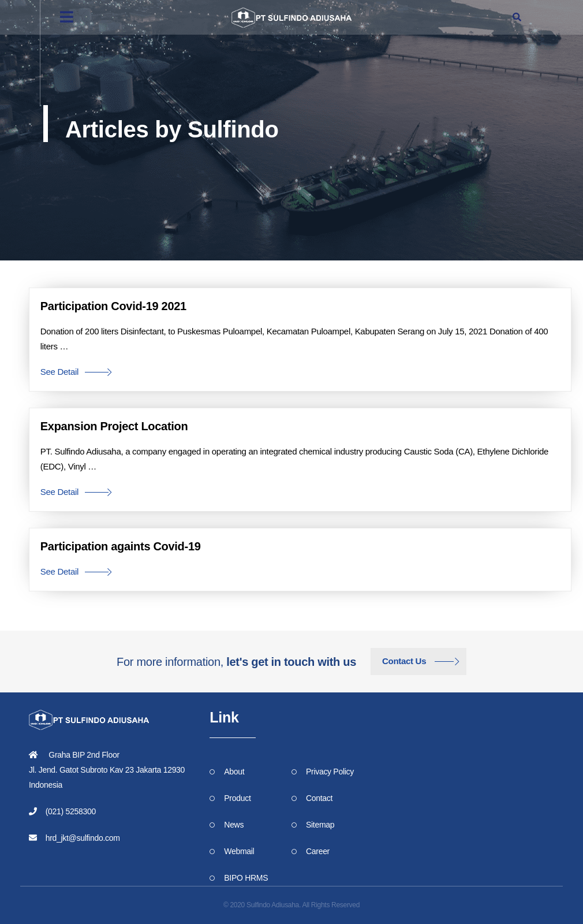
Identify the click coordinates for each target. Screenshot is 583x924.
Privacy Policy (330, 772)
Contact (319, 798)
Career (318, 851)
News (234, 825)
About (234, 772)
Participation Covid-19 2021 (113, 306)
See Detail (59, 372)
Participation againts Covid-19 (121, 546)
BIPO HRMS (246, 878)
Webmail (239, 851)
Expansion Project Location (114, 426)
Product (237, 798)
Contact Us (404, 661)
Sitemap (320, 825)
